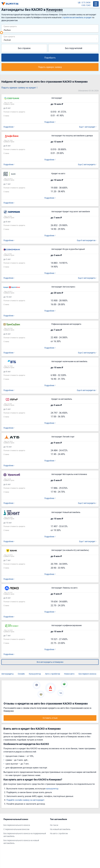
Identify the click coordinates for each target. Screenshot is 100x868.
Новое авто (69, 674)
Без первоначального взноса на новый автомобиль (21, 842)
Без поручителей (74, 48)
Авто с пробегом (52, 674)
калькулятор (52, 788)
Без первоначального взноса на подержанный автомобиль (25, 835)
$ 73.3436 (86, 2)
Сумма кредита (10, 26)
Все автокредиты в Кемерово (50, 662)
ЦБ (79, 2)
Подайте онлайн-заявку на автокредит (25, 800)
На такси (54, 825)
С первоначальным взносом (16, 829)
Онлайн (21, 674)
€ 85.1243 (86, 5)
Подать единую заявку (50, 67)
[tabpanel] (25, 832)
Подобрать (50, 58)
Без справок (24, 48)
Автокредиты (8, 674)
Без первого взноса (87, 674)
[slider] (2, 33)
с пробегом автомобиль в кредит (77, 17)
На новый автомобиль (60, 829)
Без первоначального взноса (17, 825)
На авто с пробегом (59, 833)
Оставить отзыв (50, 718)
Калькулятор (35, 674)
